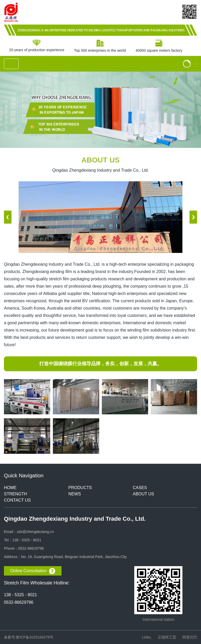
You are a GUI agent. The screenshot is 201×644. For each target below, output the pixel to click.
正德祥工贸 (167, 637)
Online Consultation (33, 571)
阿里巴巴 (190, 637)
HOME (10, 488)
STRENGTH (15, 494)
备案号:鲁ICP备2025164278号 (29, 637)
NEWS (75, 494)
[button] (8, 217)
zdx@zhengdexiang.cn (35, 532)
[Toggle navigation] (11, 64)
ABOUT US (143, 494)
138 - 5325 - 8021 (27, 540)
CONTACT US (17, 500)
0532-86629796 (31, 548)
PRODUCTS (80, 488)
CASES (140, 488)
